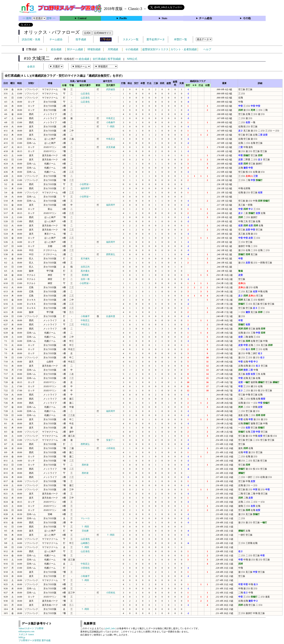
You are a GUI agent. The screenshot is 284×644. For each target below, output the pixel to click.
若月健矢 (85, 259)
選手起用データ (156, 39)
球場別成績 (94, 49)
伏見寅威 (111, 147)
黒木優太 (85, 271)
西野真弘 (111, 254)
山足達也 (85, 94)
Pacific (123, 18)
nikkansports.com (26, 631)
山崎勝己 (85, 543)
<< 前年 (27, 18)
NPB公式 (132, 59)
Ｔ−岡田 (111, 127)
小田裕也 (111, 448)
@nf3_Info (110, 628)
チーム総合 (206, 18)
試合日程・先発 (31, 39)
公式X (87, 33)
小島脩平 (111, 122)
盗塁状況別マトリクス (155, 49)
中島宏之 (111, 118)
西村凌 (85, 465)
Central (82, 18)
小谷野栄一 (85, 184)
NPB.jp (22, 637)
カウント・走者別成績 (184, 49)
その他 (247, 18)
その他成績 (132, 49)
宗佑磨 (85, 531)
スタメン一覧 (131, 39)
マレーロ (85, 518)
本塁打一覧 (180, 39)
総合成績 (56, 49)
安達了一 (111, 440)
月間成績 (113, 49)
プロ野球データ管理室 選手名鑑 (35, 640)
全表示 (31, 67)
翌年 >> (51, 18)
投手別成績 (114, 59)
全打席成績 (99, 59)
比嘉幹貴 (111, 316)
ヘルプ (207, 49)
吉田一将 (85, 279)
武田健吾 (111, 89)
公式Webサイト (103, 33)
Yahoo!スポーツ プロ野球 (31, 628)
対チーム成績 (75, 49)
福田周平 (85, 188)
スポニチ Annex (26, 634)
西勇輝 (85, 275)
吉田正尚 (85, 267)
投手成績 (81, 39)
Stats (165, 18)
